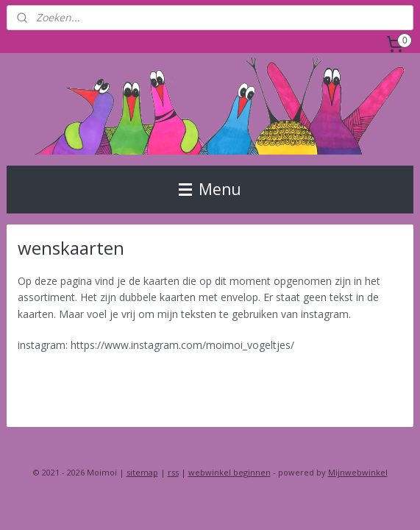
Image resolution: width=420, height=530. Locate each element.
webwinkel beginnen (229, 472)
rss (173, 472)
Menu (210, 189)
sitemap (142, 472)
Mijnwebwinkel (358, 472)
